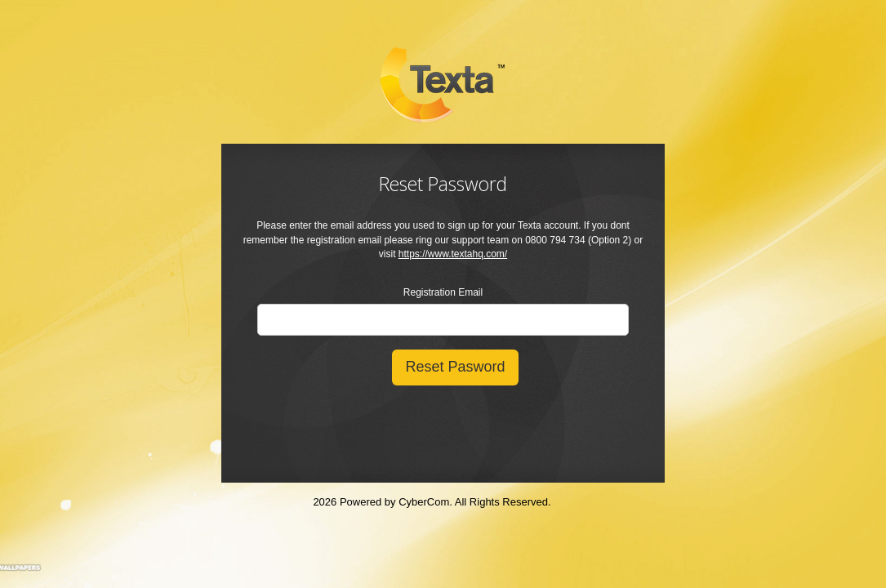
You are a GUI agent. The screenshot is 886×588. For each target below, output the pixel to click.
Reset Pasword (455, 367)
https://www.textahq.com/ (453, 254)
